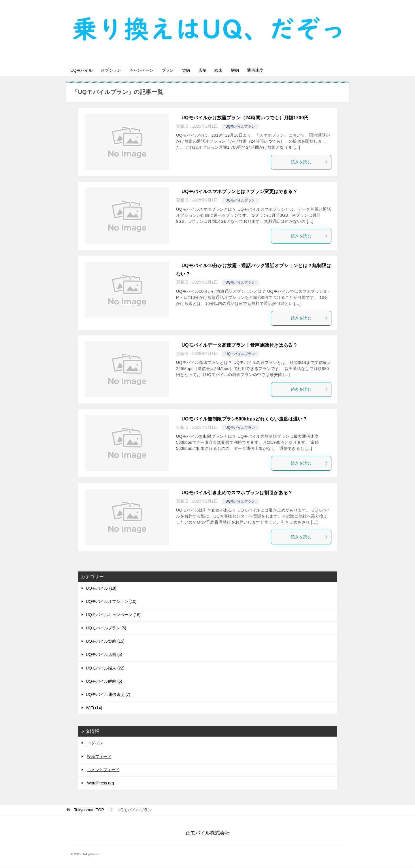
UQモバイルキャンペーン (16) (113, 615)
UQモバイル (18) (101, 588)
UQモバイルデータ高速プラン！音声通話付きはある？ (239, 345)
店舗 (220, 70)
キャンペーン (150, 70)
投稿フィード (99, 757)
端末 (240, 70)
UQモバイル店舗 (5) (104, 655)
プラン (179, 70)
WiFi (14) (94, 708)
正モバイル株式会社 (208, 833)
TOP (89, 810)
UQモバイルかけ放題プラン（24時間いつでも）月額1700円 (245, 118)
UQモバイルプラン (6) (106, 628)
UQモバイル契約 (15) (105, 642)
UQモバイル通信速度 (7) (108, 695)
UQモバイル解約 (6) (104, 682)
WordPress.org (100, 783)
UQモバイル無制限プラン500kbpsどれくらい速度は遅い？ (244, 419)
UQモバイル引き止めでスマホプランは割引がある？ (237, 493)
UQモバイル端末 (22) (105, 668)
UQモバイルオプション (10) (111, 602)
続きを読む (310, 163)
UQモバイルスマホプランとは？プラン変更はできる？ (239, 192)
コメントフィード (103, 770)
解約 (260, 70)
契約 (201, 70)
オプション (116, 70)
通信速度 (283, 70)
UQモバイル (83, 70)
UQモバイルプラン (240, 127)
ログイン (95, 744)
